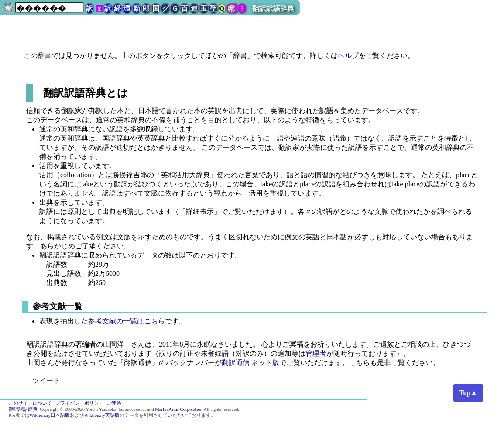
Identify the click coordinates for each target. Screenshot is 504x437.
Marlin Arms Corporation (179, 409)
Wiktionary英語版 (102, 415)
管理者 (316, 353)
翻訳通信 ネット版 (250, 363)
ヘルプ (348, 56)
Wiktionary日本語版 (50, 415)
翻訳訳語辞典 (273, 9)
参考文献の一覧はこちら (127, 321)
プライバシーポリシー (79, 403)
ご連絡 (114, 403)
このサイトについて (30, 403)
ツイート (46, 380)
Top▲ (468, 393)
